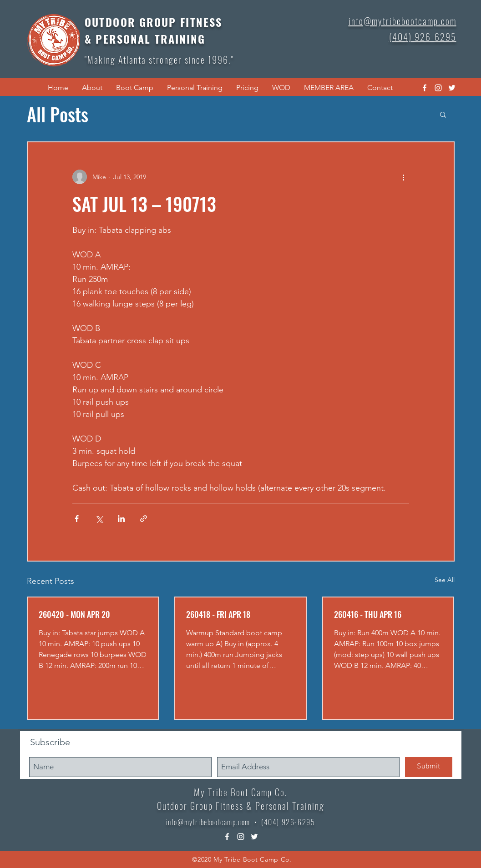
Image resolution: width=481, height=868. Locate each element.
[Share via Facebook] (77, 519)
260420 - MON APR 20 (74, 614)
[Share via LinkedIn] (121, 519)
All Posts (58, 114)
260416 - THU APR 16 (368, 614)
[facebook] (425, 88)
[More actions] (404, 177)
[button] (92, 88)
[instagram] (438, 88)
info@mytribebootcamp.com (208, 822)
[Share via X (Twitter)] (99, 519)
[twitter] (452, 88)
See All (445, 580)
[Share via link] (144, 519)
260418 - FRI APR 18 (218, 614)
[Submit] (429, 767)
